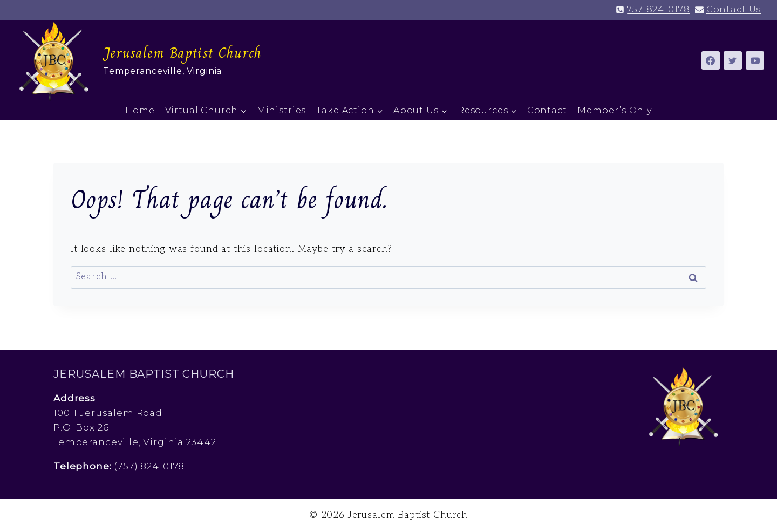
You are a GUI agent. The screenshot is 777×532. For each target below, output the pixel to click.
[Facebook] (711, 60)
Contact (547, 110)
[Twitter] (733, 60)
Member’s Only (615, 110)
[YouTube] (755, 60)
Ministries (282, 110)
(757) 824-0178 (149, 466)
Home (140, 110)
